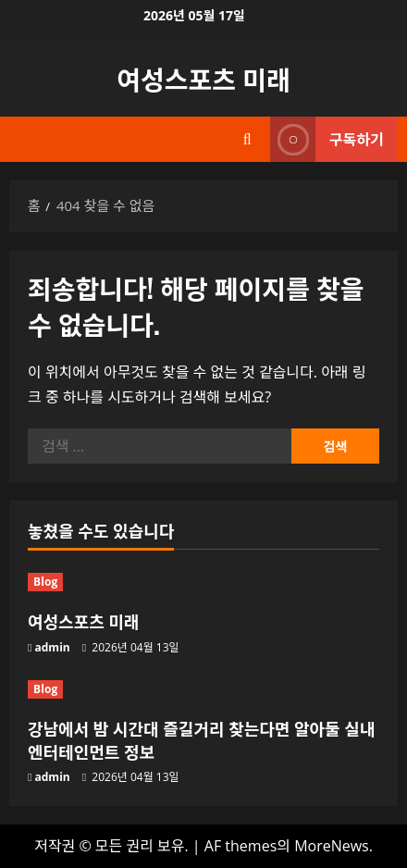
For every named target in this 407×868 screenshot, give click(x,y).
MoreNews (332, 846)
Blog (45, 582)
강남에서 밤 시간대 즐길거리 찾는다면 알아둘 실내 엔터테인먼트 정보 (201, 740)
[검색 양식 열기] (247, 139)
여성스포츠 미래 (203, 78)
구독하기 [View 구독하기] (327, 139)
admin (53, 647)
